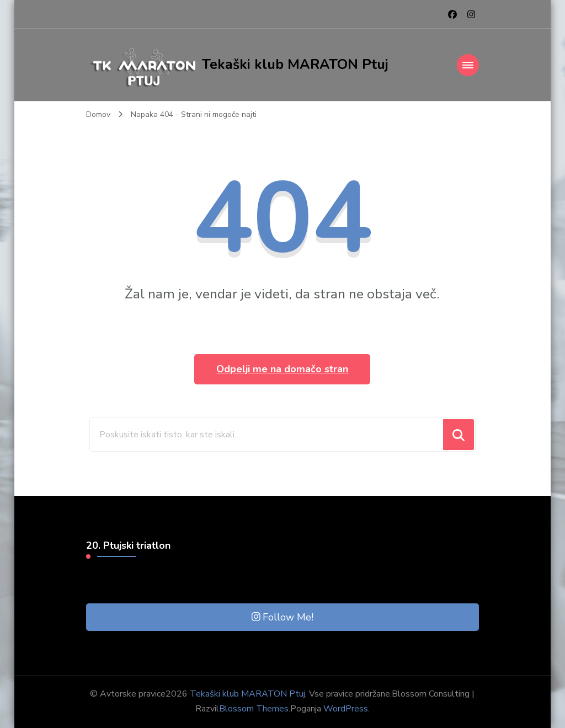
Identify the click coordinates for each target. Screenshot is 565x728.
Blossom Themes (254, 709)
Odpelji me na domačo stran (282, 369)
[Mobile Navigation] (468, 65)
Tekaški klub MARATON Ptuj (295, 65)
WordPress (346, 709)
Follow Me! (283, 617)
